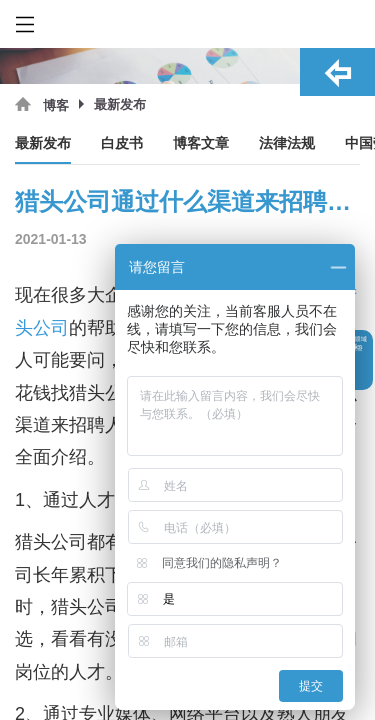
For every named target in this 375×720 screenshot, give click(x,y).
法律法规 (287, 143)
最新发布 (43, 143)
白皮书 (122, 143)
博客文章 (201, 143)
